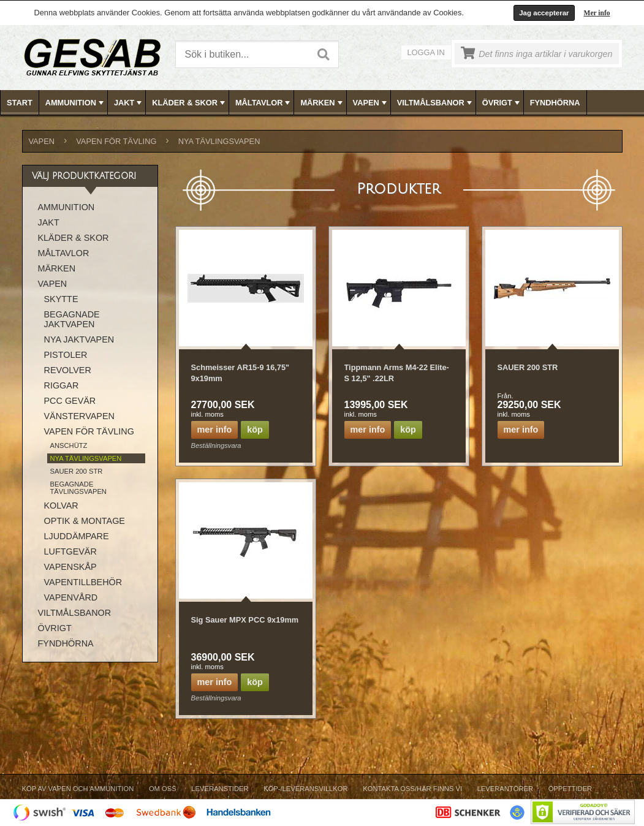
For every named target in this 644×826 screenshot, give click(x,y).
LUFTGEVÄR (70, 551)
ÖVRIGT (502, 103)
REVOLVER (68, 370)
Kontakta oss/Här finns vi (412, 789)
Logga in (426, 52)
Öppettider (570, 789)
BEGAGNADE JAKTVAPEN (72, 319)
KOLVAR (61, 506)
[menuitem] (20, 103)
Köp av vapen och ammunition (78, 789)
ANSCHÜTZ (69, 445)
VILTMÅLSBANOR (436, 103)
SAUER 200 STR (528, 367)
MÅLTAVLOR (264, 103)
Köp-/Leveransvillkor (305, 789)
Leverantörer (505, 789)
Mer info (597, 13)
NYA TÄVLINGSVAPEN (219, 141)
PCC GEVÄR (70, 401)
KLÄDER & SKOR (190, 103)
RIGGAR (62, 385)
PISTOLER (66, 355)
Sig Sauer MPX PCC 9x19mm (245, 620)
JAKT (129, 103)
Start (20, 103)
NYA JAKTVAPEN (79, 339)
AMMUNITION (76, 103)
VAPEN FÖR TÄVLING (116, 141)
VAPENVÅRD (71, 597)
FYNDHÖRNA (555, 103)
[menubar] (322, 103)
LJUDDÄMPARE (77, 536)
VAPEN (371, 103)
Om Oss (163, 789)
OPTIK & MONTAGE (85, 521)
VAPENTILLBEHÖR (83, 582)
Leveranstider (220, 789)
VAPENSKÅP (70, 567)
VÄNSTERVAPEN (79, 416)
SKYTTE (61, 299)
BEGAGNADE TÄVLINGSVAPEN (78, 488)
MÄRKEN (322, 103)
